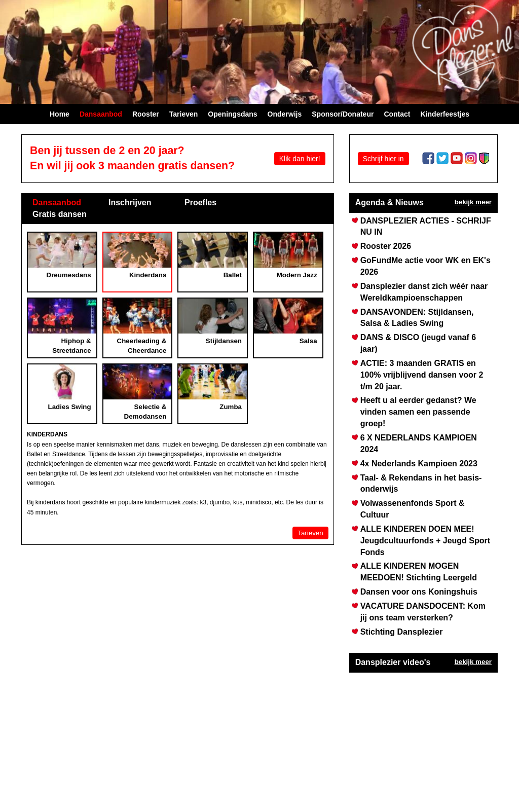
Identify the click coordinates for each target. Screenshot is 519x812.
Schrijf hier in (383, 159)
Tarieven (310, 533)
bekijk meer (473, 202)
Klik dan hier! (300, 159)
